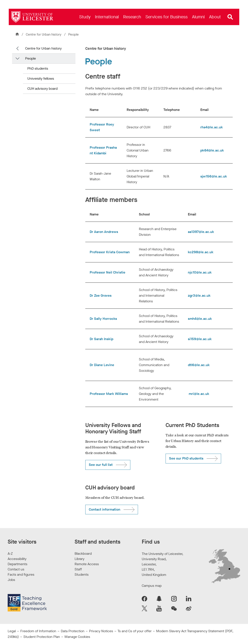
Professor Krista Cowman (110, 252)
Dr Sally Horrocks (103, 319)
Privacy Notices (101, 631)
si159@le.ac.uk (200, 339)
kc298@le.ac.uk (201, 252)
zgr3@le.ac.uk (199, 295)
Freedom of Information (38, 631)
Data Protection (73, 631)
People (31, 58)
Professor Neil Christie (107, 272)
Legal (12, 631)
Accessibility (17, 559)
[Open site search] (230, 17)
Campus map (152, 586)
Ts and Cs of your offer (134, 631)
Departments (17, 564)
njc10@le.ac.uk (200, 272)
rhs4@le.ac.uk (212, 127)
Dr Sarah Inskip (101, 339)
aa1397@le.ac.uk (201, 232)
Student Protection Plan (42, 637)
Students (82, 574)
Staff (78, 569)
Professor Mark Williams (109, 394)
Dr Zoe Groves (101, 295)
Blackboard (83, 554)
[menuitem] (85, 17)
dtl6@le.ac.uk (199, 365)
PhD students (38, 68)
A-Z (10, 554)
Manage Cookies (77, 637)
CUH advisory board (42, 89)
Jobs (11, 580)
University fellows (41, 78)
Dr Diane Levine (102, 365)
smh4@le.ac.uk (200, 319)
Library (79, 559)
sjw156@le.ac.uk (214, 176)
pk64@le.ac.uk (212, 150)
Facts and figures (21, 574)
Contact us (16, 569)
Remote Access (87, 564)
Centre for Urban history (44, 34)
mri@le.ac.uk (199, 394)
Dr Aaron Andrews (104, 232)
